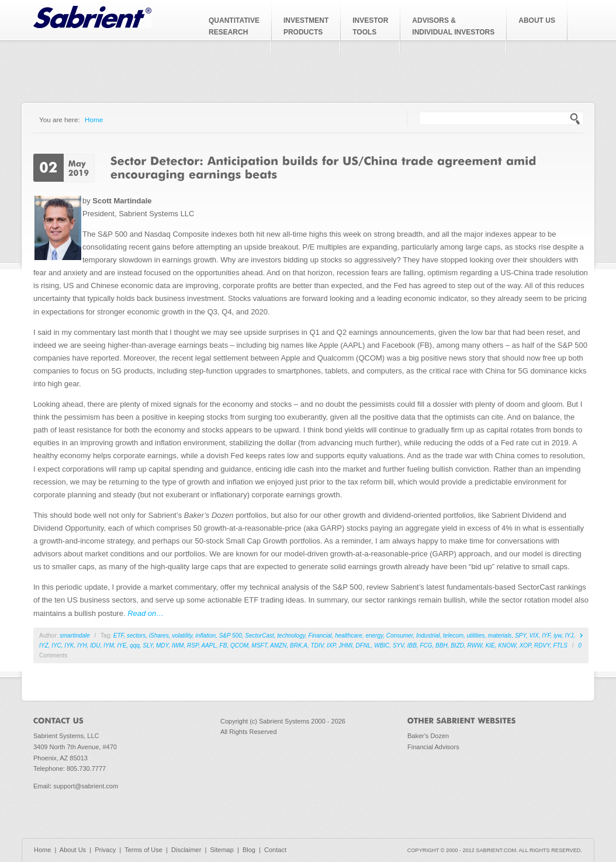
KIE (490, 645)
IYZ (44, 645)
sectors (136, 636)
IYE (122, 645)
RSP (193, 645)
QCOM (239, 645)
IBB (412, 645)
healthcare (349, 636)
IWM (178, 645)
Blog (249, 850)
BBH (442, 645)
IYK (69, 645)
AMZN (278, 645)
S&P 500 (231, 636)
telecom (453, 636)
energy (374, 636)
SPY (520, 636)
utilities (476, 636)
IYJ (569, 636)
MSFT (259, 645)
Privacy (105, 850)
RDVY (542, 645)
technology (291, 636)
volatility (182, 636)
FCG (426, 645)
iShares (159, 636)
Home (94, 120)
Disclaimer (186, 850)
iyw (558, 636)
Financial (320, 636)
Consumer (400, 636)
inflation (206, 636)
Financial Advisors (433, 747)
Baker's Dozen (428, 736)
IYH (82, 645)
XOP (525, 645)
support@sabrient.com (86, 786)
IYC (56, 645)
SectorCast (259, 636)
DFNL (364, 645)
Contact (275, 850)
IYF (546, 636)
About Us (73, 850)
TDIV (317, 645)
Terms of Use (143, 850)
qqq (135, 645)
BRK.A (299, 645)
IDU (95, 645)
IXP (331, 645)
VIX (534, 636)
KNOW (507, 645)
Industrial (428, 636)
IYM (109, 645)
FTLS (560, 645)
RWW (475, 645)
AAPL (209, 645)
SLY (148, 645)
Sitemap (222, 850)
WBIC (382, 645)
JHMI (346, 645)
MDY (162, 645)
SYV (398, 645)
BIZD (457, 645)
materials (500, 636)
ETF (119, 636)
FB (224, 645)
